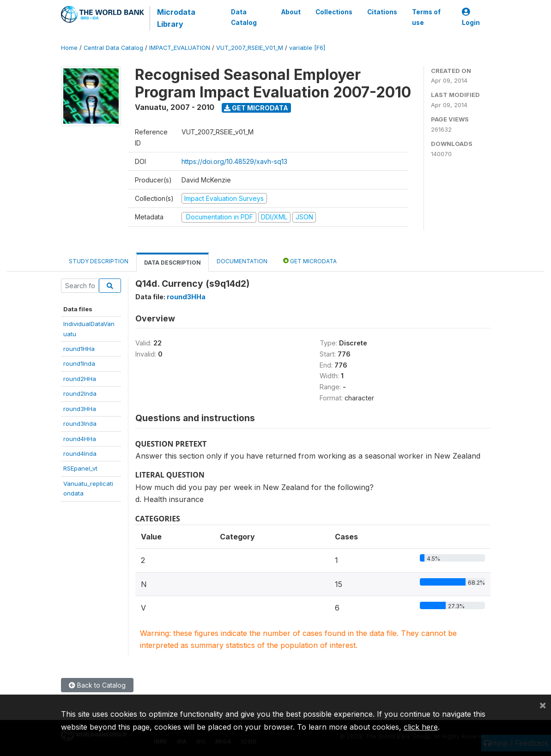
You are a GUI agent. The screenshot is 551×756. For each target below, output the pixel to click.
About (291, 12)
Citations (382, 12)
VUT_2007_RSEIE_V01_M (250, 48)
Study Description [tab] (99, 261)
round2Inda (80, 393)
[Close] (543, 705)
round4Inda (80, 454)
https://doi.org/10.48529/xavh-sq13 (234, 161)
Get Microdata (256, 108)
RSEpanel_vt (80, 468)
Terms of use (426, 17)
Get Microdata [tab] (310, 261)
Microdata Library (176, 18)
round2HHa (80, 379)
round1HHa (79, 349)
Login (471, 17)
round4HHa (80, 439)
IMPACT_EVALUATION (180, 48)
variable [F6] (307, 48)
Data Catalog (244, 17)
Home (69, 48)
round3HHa (80, 409)
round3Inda (80, 423)
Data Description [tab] (173, 263)
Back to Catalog (97, 685)
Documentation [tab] (242, 261)
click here (421, 727)
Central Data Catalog (113, 48)
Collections (334, 12)
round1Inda (79, 363)
